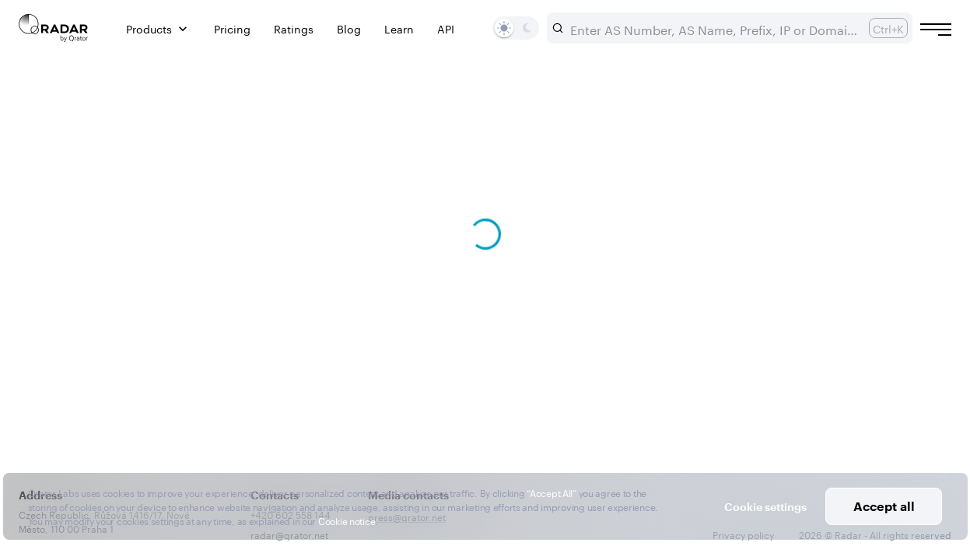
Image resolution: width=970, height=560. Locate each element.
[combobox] (713, 28)
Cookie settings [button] (765, 507)
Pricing (232, 28)
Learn (399, 28)
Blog (349, 28)
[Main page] (54, 28)
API (446, 28)
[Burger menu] (936, 30)
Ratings (294, 28)
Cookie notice (347, 520)
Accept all (884, 506)
